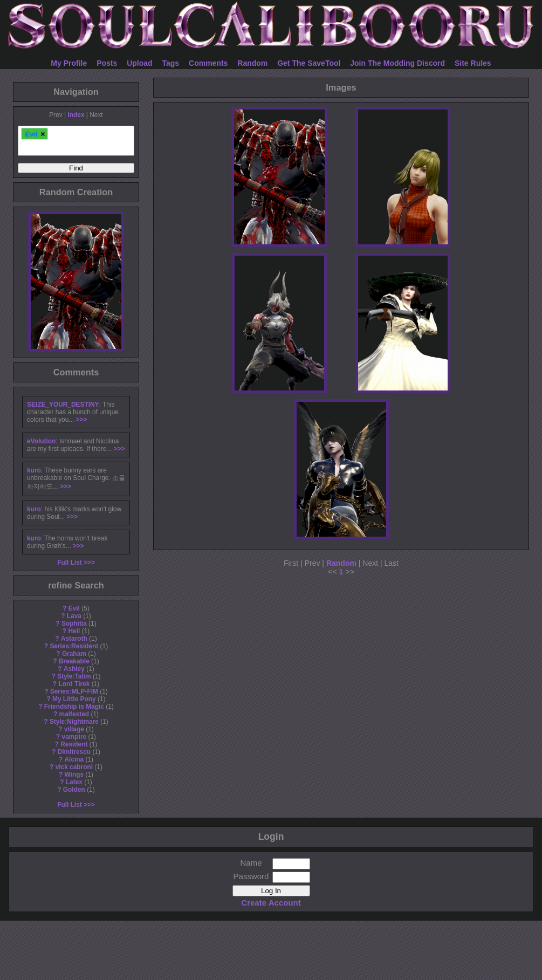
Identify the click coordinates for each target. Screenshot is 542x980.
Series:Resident (74, 646)
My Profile (69, 63)
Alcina (74, 759)
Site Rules (473, 63)
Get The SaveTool (309, 63)
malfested (74, 714)
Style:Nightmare (74, 722)
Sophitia (74, 623)
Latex (74, 782)
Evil (74, 608)
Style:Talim (74, 676)
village (74, 729)
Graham (74, 654)
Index (76, 115)
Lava (74, 616)
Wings (74, 775)
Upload (139, 63)
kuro (34, 470)
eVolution (41, 441)
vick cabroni (74, 767)
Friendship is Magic (74, 707)
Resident (74, 744)
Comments (208, 63)
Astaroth (74, 639)
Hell (74, 631)
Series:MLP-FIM (74, 691)
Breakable (74, 661)
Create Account (271, 903)
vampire (74, 737)
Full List (70, 563)
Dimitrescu (74, 752)
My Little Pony (74, 699)
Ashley (74, 669)
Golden (74, 790)
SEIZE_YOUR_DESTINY (63, 405)
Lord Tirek (74, 684)
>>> (82, 420)
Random (252, 63)
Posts (107, 63)
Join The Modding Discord (397, 63)
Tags (171, 63)
